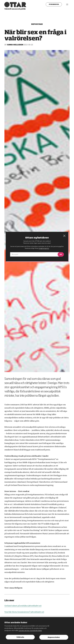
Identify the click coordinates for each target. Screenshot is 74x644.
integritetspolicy (44, 248)
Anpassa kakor (54, 637)
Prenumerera (54, 4)
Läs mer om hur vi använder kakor (30, 631)
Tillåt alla (20, 637)
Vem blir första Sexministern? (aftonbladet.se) (24, 612)
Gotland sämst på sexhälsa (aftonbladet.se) (23, 606)
